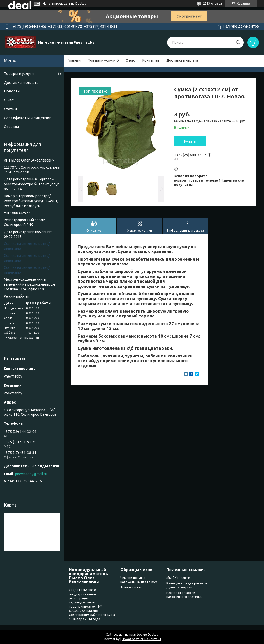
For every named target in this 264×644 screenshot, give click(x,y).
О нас (130, 60)
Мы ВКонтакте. (179, 578)
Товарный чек (131, 587)
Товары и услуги (102, 60)
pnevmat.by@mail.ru (31, 474)
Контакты (151, 60)
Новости (12, 91)
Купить (190, 141)
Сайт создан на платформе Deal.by (132, 634)
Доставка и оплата (182, 60)
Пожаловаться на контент (142, 639)
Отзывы (11, 126)
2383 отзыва (213, 3)
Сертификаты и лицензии (28, 118)
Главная (74, 60)
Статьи (10, 109)
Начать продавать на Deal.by (64, 3)
